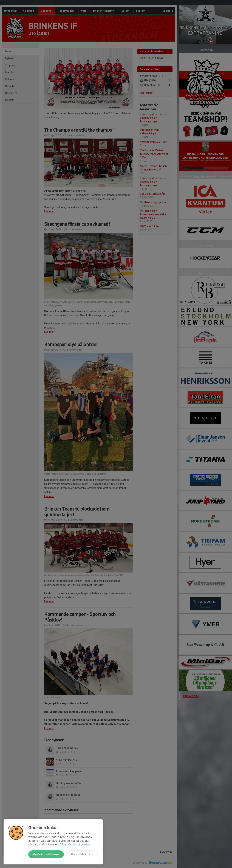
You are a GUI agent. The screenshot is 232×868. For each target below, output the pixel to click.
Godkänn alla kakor (46, 854)
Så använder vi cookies (75, 844)
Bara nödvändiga (82, 854)
